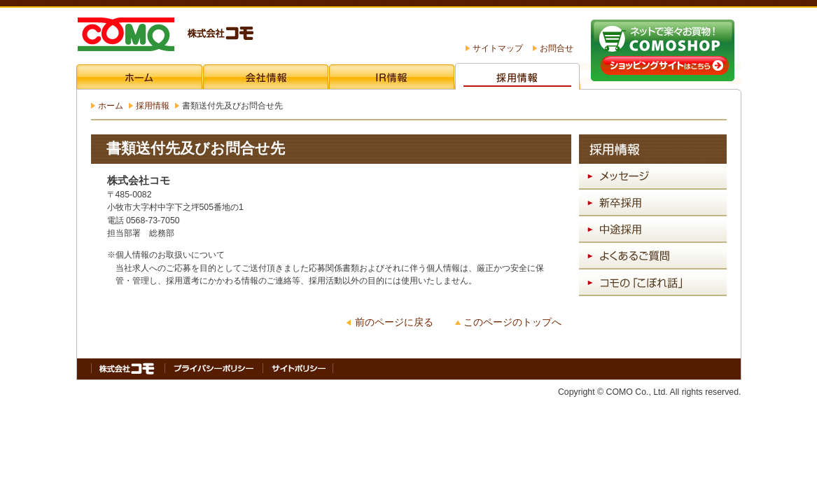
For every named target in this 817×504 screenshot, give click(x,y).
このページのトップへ (512, 322)
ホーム (111, 106)
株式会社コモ (165, 36)
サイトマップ (498, 48)
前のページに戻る (394, 322)
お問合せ (557, 48)
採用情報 (153, 106)
